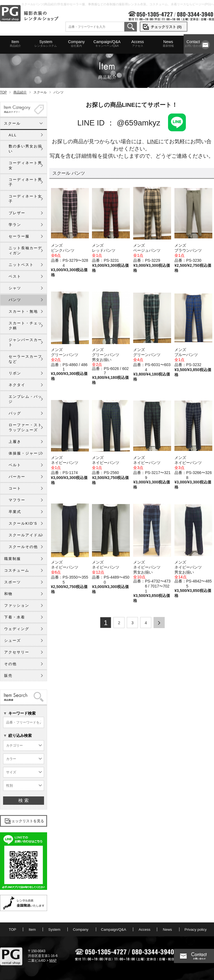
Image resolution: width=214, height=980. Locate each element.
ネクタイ (17, 385)
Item (15, 44)
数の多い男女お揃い (25, 149)
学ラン (15, 225)
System (46, 44)
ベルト (15, 465)
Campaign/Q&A (107, 44)
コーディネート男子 (25, 182)
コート (15, 488)
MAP (53, 961)
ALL (13, 135)
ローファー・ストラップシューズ (25, 427)
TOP (3, 92)
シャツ (15, 288)
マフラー (17, 500)
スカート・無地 (23, 311)
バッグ (15, 413)
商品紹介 (20, 92)
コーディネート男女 (25, 165)
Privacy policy (195, 930)
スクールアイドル (25, 535)
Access (138, 44)
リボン (15, 373)
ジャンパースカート (25, 342)
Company (76, 44)
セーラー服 (19, 236)
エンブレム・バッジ (25, 399)
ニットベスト (21, 265)
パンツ (15, 300)
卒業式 (15, 512)
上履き (15, 442)
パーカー (17, 477)
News (168, 44)
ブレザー (17, 213)
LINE (153, 141)
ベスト (15, 276)
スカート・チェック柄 (25, 326)
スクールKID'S (23, 523)
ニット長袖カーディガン (25, 250)
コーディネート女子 (25, 199)
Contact (193, 44)
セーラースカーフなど (25, 359)
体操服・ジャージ (25, 453)
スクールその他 (23, 547)
